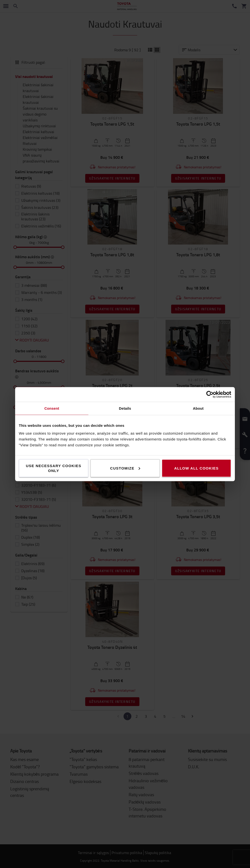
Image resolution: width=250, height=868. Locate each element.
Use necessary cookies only (54, 468)
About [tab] (198, 408)
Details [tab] (125, 408)
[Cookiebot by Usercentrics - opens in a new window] (210, 394)
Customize (125, 468)
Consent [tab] (52, 408)
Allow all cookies (196, 468)
